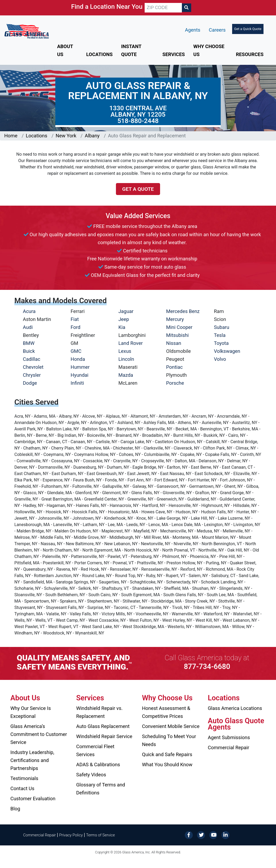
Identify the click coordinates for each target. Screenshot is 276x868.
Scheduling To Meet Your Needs (169, 740)
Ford (76, 327)
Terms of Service (101, 835)
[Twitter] (201, 835)
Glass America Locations (235, 708)
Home (11, 136)
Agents (193, 30)
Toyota (221, 343)
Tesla (220, 335)
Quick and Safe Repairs (167, 754)
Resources (250, 54)
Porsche (175, 383)
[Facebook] (189, 835)
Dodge (30, 383)
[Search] (186, 8)
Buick (29, 351)
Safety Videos (91, 775)
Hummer (80, 367)
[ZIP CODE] (163, 8)
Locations (99, 54)
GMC (76, 351)
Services (174, 54)
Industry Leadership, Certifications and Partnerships (32, 760)
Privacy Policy (71, 835)
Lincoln (126, 359)
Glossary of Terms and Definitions (101, 789)
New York (66, 136)
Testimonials (24, 778)
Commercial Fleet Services (95, 750)
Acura (29, 311)
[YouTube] (213, 835)
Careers (217, 30)
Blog (15, 809)
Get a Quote (138, 189)
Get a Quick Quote (248, 29)
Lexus (125, 351)
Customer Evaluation (33, 799)
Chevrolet (33, 367)
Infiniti (77, 383)
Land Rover (130, 343)
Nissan (174, 343)
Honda (78, 359)
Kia (122, 327)
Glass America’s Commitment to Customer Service (39, 734)
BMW (29, 343)
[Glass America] (27, 31)
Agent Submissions (229, 737)
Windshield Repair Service (104, 736)
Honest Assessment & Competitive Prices (166, 712)
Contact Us (22, 788)
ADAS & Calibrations (98, 765)
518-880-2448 (138, 121)
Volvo (220, 359)
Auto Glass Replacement (103, 726)
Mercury (175, 319)
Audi (28, 327)
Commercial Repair (229, 748)
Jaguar (126, 311)
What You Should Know (167, 765)
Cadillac (32, 359)
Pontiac (174, 367)
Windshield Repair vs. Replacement (100, 712)
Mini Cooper (179, 327)
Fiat (75, 319)
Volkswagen (227, 351)
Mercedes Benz (183, 311)
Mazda (126, 375)
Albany (92, 136)
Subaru (221, 327)
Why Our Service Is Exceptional (31, 712)
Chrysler (32, 375)
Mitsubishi (177, 335)
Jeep (124, 319)
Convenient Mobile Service (171, 726)
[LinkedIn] (225, 835)
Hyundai (80, 375)
